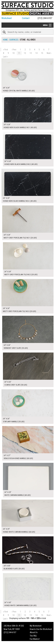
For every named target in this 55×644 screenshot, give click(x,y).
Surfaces (14, 40)
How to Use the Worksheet (41, 629)
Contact (26, 18)
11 (19, 53)
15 (42, 53)
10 (13, 53)
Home (5, 40)
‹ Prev (14, 50)
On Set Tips (34, 642)
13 (31, 53)
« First (5, 50)
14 (36, 53)
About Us (34, 632)
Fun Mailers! (35, 639)
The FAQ (33, 636)
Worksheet (7, 18)
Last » (5, 57)
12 (25, 53)
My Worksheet (36, 626)
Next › (49, 53)
